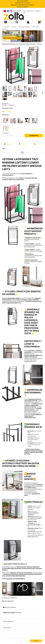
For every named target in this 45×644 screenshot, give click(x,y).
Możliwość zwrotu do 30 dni (23, 3)
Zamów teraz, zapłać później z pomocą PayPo (22, 5)
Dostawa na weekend (23, 7)
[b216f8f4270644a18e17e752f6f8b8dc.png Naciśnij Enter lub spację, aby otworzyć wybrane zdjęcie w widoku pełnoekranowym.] (23, 65)
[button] (42, 93)
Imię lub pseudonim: (8, 621)
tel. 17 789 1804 (18, 11)
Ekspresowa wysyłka (23, 1)
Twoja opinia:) (7, 628)
